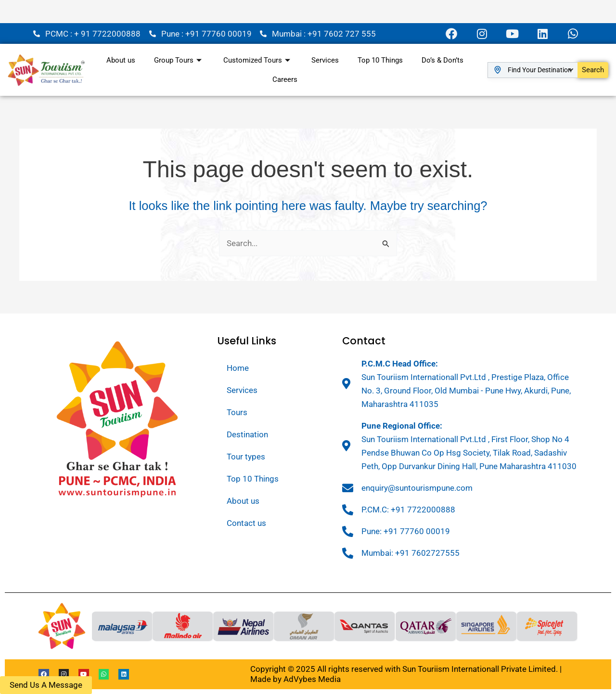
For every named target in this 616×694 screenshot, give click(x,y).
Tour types (246, 457)
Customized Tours (257, 60)
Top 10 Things (381, 60)
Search (593, 70)
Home (238, 368)
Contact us (246, 523)
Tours (237, 412)
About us (120, 60)
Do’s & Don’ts (443, 60)
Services (325, 60)
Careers (285, 79)
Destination (247, 434)
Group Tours (179, 60)
